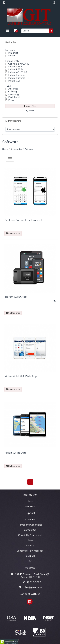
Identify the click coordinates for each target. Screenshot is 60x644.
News (30, 540)
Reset (30, 111)
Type (8, 86)
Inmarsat (13, 53)
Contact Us (30, 530)
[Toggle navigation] (8, 31)
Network (10, 50)
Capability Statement (30, 535)
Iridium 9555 (15, 67)
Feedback (30, 556)
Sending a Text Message (30, 551)
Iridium (12, 56)
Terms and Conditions (30, 525)
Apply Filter (30, 106)
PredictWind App (15, 453)
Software (29, 149)
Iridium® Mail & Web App (21, 376)
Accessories (16, 149)
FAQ (30, 561)
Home (5, 149)
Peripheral (14, 97)
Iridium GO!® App (16, 297)
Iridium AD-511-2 (18, 72)
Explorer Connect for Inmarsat (23, 220)
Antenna (13, 89)
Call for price (13, 233)
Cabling (13, 92)
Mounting (13, 94)
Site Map (30, 506)
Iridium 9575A (16, 69)
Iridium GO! (14, 81)
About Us (30, 519)
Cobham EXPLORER (19, 64)
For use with (12, 61)
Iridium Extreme (17, 75)
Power (12, 100)
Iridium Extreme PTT (19, 78)
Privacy (30, 545)
